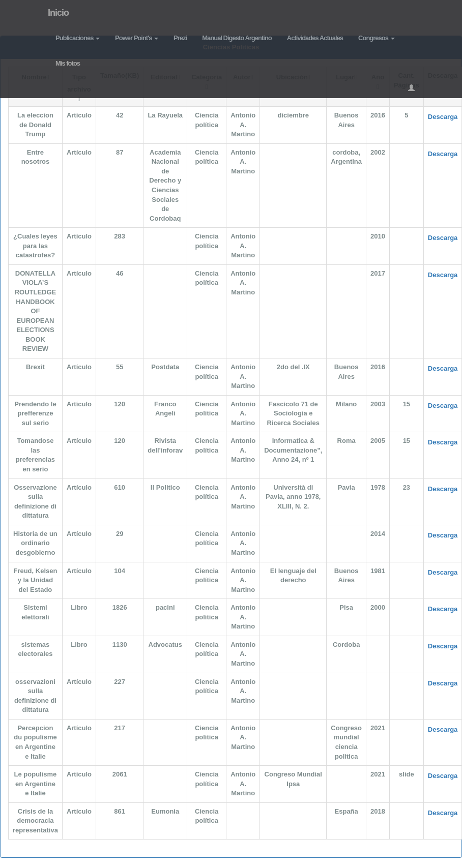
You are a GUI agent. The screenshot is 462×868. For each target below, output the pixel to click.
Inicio (58, 13)
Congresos (377, 38)
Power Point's (137, 38)
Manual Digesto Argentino (237, 38)
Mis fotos (68, 63)
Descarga (443, 117)
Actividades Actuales (315, 38)
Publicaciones (78, 38)
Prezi (180, 38)
